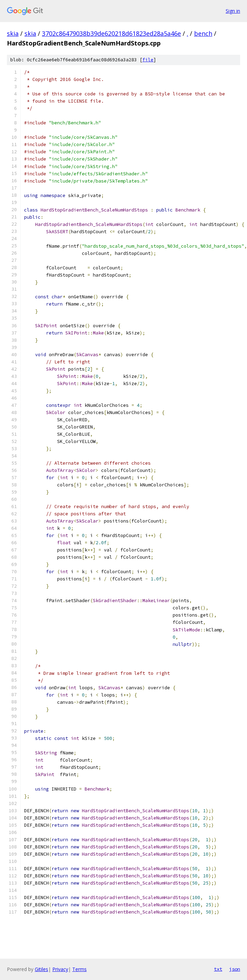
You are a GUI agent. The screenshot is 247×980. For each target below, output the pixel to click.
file (148, 60)
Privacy (60, 969)
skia (13, 33)
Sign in (233, 11)
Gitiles (41, 969)
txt (218, 969)
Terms (79, 969)
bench (203, 33)
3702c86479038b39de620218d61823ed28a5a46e (111, 33)
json (235, 969)
